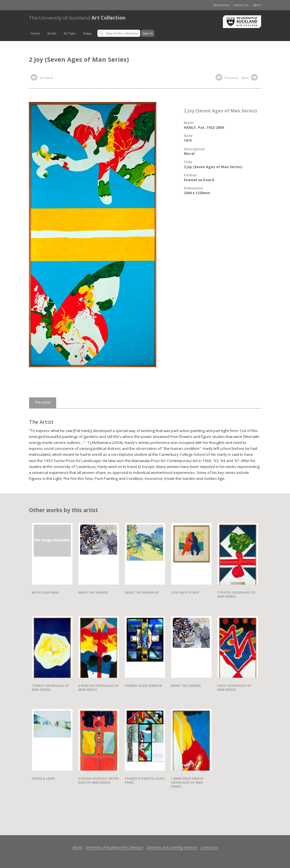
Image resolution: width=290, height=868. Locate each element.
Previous (227, 78)
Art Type (70, 33)
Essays (87, 33)
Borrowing (221, 5)
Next (250, 78)
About (257, 5)
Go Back (42, 78)
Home (35, 33)
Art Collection (77, 18)
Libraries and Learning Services (172, 847)
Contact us (241, 5)
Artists (52, 33)
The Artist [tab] (43, 402)
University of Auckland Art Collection (114, 847)
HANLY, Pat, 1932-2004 (204, 128)
